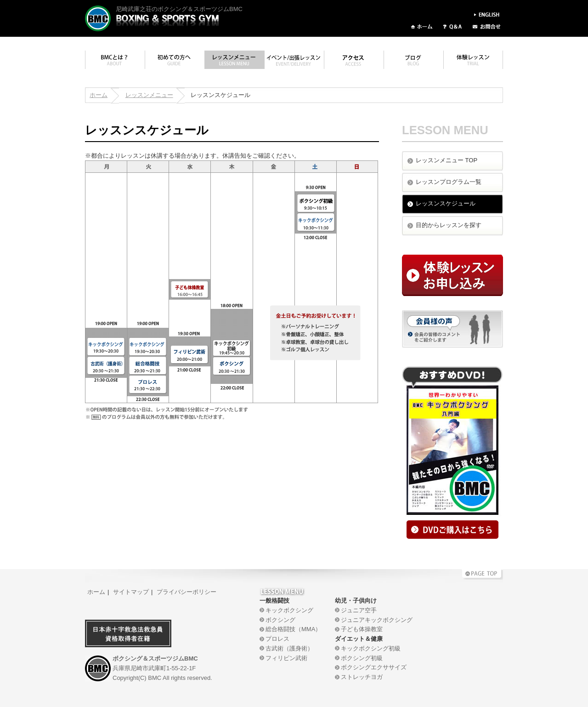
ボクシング (280, 620)
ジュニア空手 (359, 610)
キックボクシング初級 (371, 648)
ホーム (99, 95)
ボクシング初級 (362, 658)
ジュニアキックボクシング (377, 620)
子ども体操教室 (362, 629)
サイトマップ (131, 592)
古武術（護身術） (289, 648)
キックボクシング (289, 610)
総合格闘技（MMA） (293, 629)
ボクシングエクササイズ (374, 667)
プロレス (277, 639)
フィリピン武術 (286, 658)
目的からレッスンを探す (449, 225)
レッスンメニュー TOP (447, 160)
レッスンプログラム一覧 (449, 182)
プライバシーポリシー (187, 592)
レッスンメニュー (149, 95)
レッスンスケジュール (446, 203)
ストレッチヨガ (362, 677)
